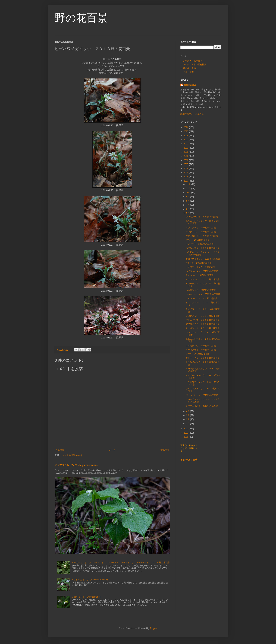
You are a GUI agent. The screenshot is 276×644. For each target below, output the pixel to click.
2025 (186, 131)
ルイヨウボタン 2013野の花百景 (202, 271)
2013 (186, 181)
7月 (188, 205)
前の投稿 (165, 450)
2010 (186, 437)
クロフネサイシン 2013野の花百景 (203, 259)
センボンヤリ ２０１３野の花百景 (203, 328)
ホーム (112, 450)
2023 (186, 140)
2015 (186, 173)
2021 (186, 148)
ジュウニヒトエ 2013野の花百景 (202, 395)
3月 (188, 415)
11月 (189, 189)
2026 (186, 127)
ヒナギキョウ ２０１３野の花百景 (203, 280)
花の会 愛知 (189, 68)
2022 (186, 144)
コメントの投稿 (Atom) (71, 455)
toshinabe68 (190, 85)
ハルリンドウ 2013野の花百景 (201, 290)
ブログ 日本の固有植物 (195, 65)
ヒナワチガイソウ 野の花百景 (200, 267)
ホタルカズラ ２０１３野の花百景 (203, 248)
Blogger (154, 628)
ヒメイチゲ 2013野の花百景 (200, 244)
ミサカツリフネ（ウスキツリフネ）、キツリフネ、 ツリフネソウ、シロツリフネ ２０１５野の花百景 (121, 563)
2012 (186, 429)
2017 (186, 164)
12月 (189, 184)
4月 (188, 411)
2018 (186, 160)
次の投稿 (60, 450)
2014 (186, 177)
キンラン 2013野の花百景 (199, 263)
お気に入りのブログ (193, 61)
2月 (188, 419)
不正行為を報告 (189, 460)
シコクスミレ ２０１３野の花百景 (203, 316)
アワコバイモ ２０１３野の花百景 (203, 324)
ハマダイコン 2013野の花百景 (201, 232)
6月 (188, 209)
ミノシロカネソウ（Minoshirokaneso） (90, 580)
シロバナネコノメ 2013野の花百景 (203, 294)
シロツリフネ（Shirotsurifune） (87, 597)
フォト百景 (188, 72)
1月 (188, 424)
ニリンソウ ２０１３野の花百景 (202, 299)
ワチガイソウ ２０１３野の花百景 (203, 320)
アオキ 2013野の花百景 (198, 354)
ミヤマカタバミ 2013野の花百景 (202, 406)
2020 (186, 152)
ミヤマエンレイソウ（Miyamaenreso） (77, 465)
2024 (186, 136)
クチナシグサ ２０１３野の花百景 (203, 358)
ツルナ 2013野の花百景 (198, 240)
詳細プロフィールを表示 (192, 114)
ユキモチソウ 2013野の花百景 (201, 346)
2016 (186, 169)
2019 (186, 156)
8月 (188, 201)
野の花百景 (81, 18)
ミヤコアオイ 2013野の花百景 (201, 350)
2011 (186, 433)
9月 (188, 197)
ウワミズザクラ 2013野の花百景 (202, 217)
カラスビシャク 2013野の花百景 (202, 236)
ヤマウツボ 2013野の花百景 (200, 275)
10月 (189, 193)
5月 (188, 213)
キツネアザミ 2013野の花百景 (201, 228)
